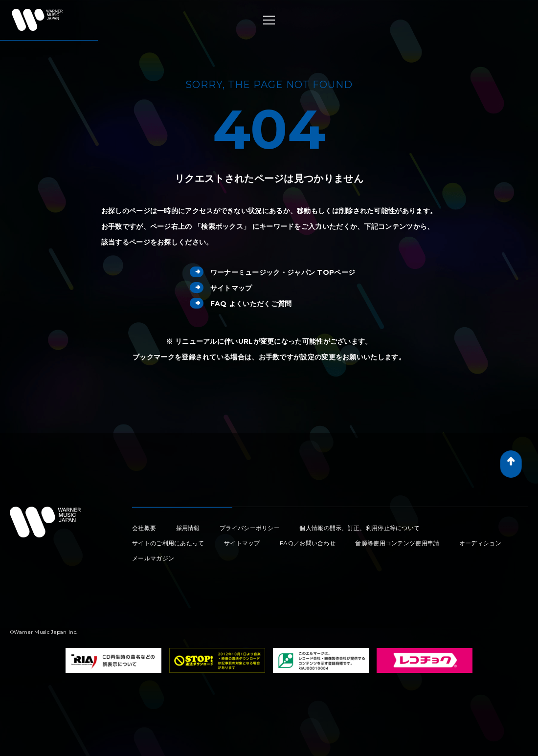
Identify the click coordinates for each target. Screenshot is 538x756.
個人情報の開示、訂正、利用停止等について (359, 528)
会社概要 (144, 528)
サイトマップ (221, 288)
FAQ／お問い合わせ (308, 543)
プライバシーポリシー (250, 528)
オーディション (480, 543)
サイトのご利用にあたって (168, 543)
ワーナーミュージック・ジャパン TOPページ (273, 272)
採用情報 (188, 528)
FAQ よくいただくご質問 (241, 304)
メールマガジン (153, 558)
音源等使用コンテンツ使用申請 (397, 543)
